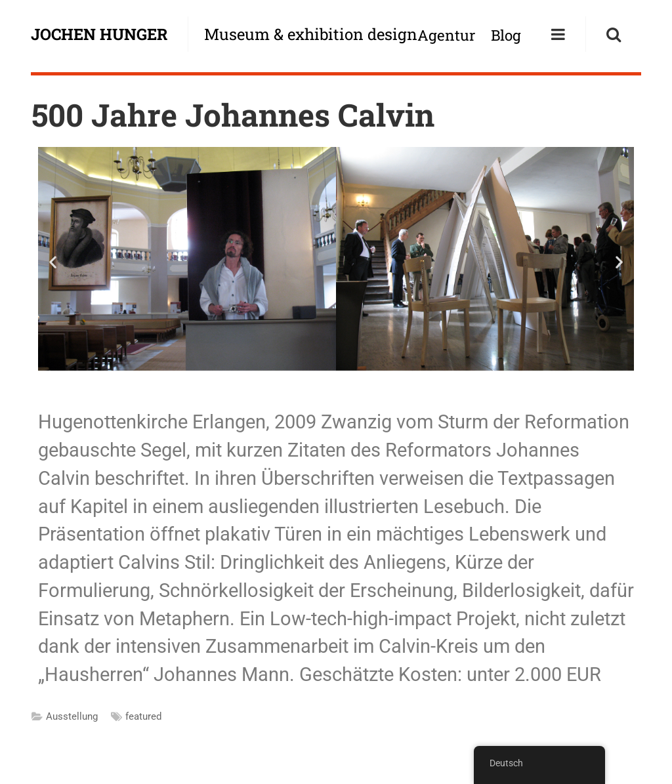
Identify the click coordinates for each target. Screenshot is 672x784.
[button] (53, 261)
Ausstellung (72, 716)
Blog (506, 35)
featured (143, 716)
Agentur (446, 35)
